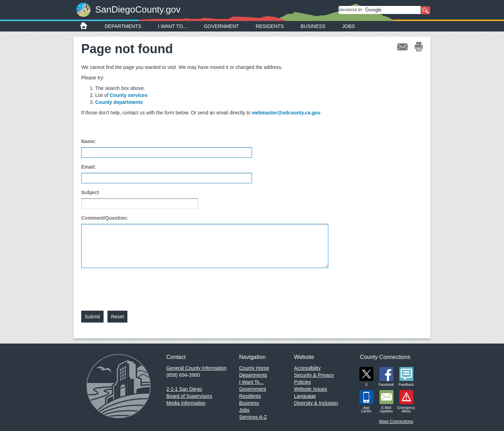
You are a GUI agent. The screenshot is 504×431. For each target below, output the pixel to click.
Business (313, 26)
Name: (89, 141)
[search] (380, 10)
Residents (270, 26)
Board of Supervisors (189, 396)
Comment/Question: (105, 218)
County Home (254, 368)
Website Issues (311, 389)
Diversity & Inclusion (316, 403)
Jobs (349, 26)
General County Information (196, 368)
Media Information (186, 403)
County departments (119, 102)
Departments (123, 26)
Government (221, 26)
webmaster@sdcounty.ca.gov (286, 113)
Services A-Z (253, 417)
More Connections (396, 422)
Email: (89, 167)
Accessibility (307, 368)
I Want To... (173, 26)
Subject (90, 192)
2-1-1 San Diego (184, 389)
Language (305, 396)
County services (128, 95)
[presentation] (134, 285)
